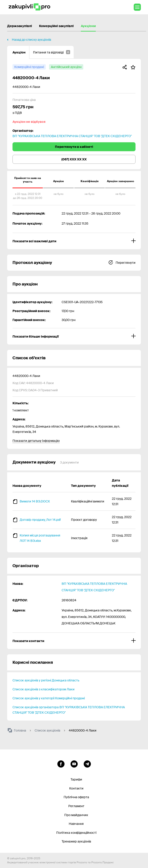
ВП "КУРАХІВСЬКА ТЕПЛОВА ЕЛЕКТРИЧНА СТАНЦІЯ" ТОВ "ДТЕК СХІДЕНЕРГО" (72, 136)
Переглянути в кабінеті (74, 147)
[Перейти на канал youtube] (74, 763)
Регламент (76, 806)
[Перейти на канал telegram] (87, 763)
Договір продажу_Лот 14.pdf (40, 520)
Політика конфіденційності (76, 833)
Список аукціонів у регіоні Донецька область (46, 680)
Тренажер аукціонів (76, 841)
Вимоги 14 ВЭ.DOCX (35, 501)
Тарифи (76, 779)
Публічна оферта (76, 797)
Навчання (76, 824)
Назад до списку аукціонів (31, 40)
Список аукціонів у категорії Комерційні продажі (49, 698)
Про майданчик (76, 815)
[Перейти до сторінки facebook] (61, 763)
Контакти (76, 788)
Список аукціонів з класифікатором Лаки (44, 689)
